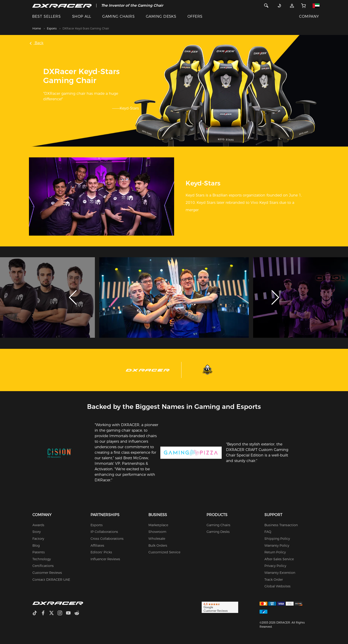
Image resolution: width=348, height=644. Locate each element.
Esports (52, 28)
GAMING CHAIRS (118, 16)
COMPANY (309, 16)
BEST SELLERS (47, 16)
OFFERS (195, 16)
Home (37, 28)
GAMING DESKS (161, 16)
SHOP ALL (82, 16)
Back (37, 43)
